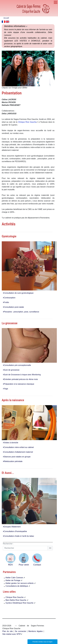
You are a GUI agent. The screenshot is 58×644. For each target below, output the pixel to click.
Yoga (5, 389)
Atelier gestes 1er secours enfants (19, 583)
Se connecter (21, 631)
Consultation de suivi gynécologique (18, 293)
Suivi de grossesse (11, 370)
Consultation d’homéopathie (15, 531)
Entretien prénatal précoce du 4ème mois (20, 379)
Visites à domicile (11, 443)
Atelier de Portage (12, 580)
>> (50, 548)
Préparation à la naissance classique (19, 384)
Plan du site (8, 631)
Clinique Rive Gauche (27, 122)
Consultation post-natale (13, 307)
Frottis (6, 302)
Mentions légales (35, 631)
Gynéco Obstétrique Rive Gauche (19, 603)
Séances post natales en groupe (17, 457)
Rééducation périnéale (13, 461)
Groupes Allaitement (12, 527)
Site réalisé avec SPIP (12, 634)
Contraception (9, 298)
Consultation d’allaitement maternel (18, 452)
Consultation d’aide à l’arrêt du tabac (18, 536)
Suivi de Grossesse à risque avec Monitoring (22, 375)
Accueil (6, 18)
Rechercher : (8, 544)
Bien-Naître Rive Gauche (15, 600)
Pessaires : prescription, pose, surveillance (21, 312)
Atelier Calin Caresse (14, 578)
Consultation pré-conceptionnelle (17, 365)
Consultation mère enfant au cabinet (18, 447)
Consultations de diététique (16, 586)
